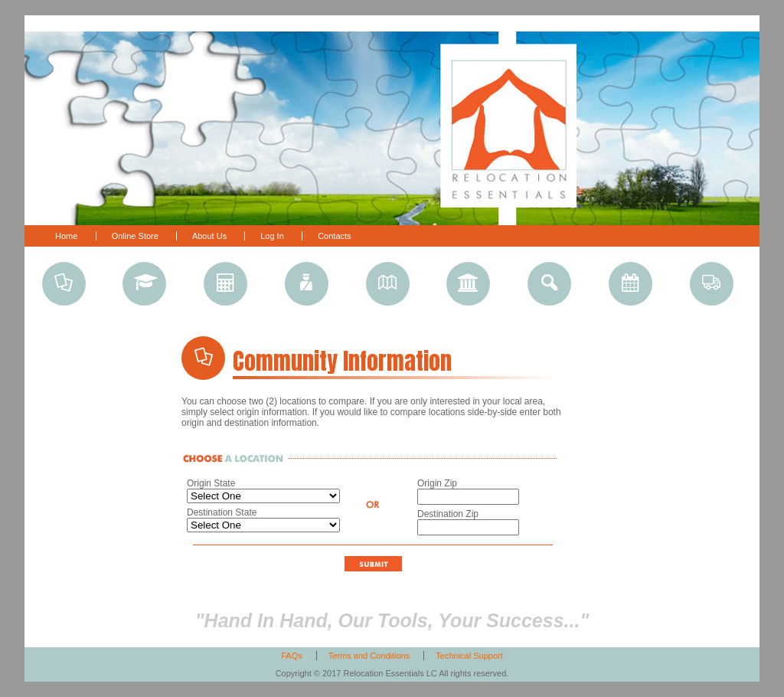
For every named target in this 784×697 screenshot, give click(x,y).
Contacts (334, 236)
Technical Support (469, 656)
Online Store (136, 236)
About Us (211, 236)
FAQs (292, 656)
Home (66, 236)
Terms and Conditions (369, 656)
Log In (272, 236)
